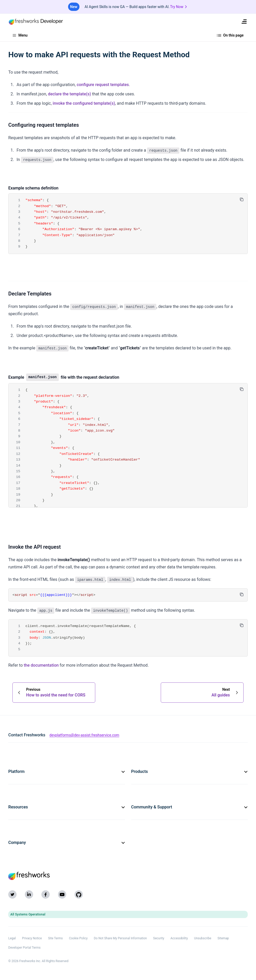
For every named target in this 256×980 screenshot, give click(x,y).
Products (190, 771)
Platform (67, 771)
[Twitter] (12, 894)
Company (67, 842)
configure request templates (103, 85)
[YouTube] (62, 894)
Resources (67, 807)
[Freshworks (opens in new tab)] (128, 876)
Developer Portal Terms (24, 948)
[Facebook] (46, 894)
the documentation (41, 665)
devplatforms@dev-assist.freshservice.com (84, 735)
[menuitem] (244, 22)
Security (159, 938)
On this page (230, 35)
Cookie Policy (78, 938)
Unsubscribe (203, 938)
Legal (12, 938)
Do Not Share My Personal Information (120, 938)
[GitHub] (79, 894)
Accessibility (179, 938)
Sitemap (223, 938)
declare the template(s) (69, 94)
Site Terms (56, 938)
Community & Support (190, 807)
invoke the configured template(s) (84, 103)
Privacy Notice (32, 938)
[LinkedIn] (29, 894)
